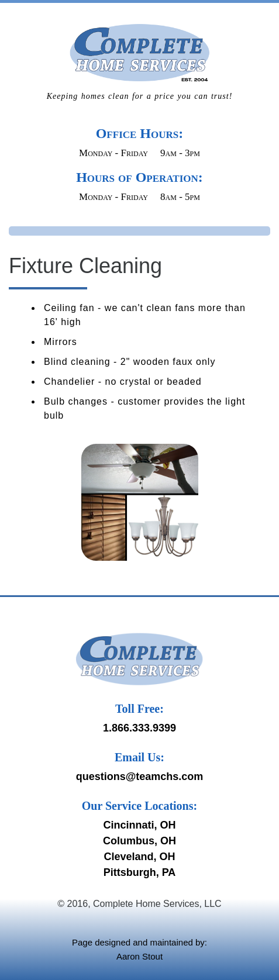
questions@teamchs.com (140, 777)
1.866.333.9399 (139, 728)
